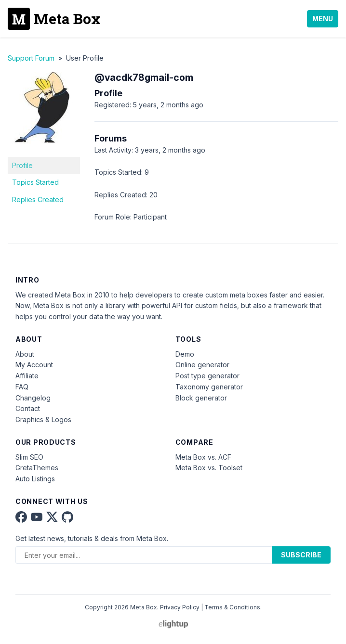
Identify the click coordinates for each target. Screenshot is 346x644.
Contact (28, 408)
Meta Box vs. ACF (203, 457)
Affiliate (27, 376)
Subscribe (301, 555)
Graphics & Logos (43, 419)
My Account (34, 365)
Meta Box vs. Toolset (209, 468)
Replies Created (38, 200)
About (25, 354)
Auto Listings (35, 479)
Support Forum (31, 58)
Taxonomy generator (209, 387)
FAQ (22, 387)
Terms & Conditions (232, 607)
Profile (22, 165)
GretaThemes (37, 468)
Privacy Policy (180, 607)
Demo (185, 354)
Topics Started (35, 182)
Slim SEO (29, 457)
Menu (323, 19)
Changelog (33, 398)
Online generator (202, 365)
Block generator (201, 398)
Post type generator (207, 376)
